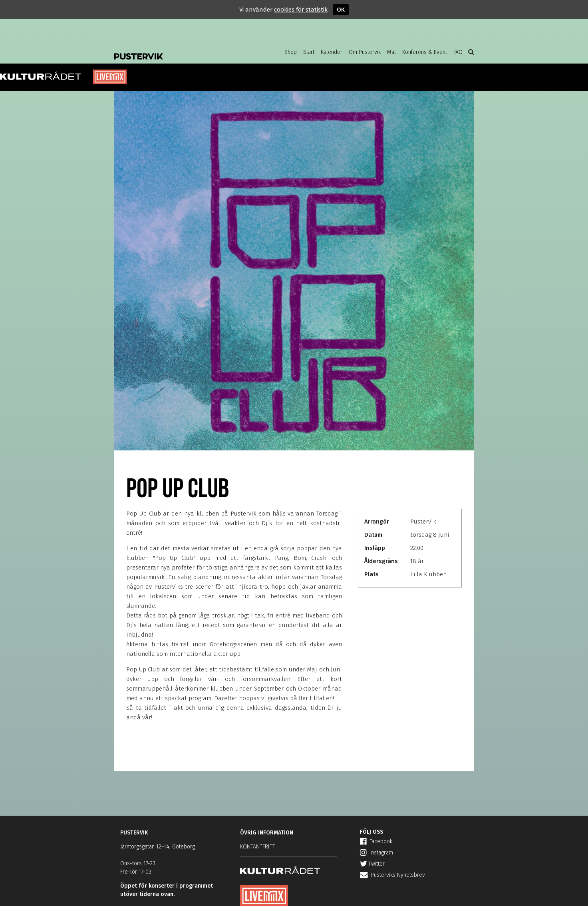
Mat (391, 52)
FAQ (458, 52)
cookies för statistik (301, 10)
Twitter (372, 864)
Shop (291, 52)
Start (309, 52)
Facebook (376, 841)
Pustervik (178, 50)
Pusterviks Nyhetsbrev (392, 875)
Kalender (332, 52)
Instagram (376, 853)
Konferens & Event (425, 52)
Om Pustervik (365, 52)
